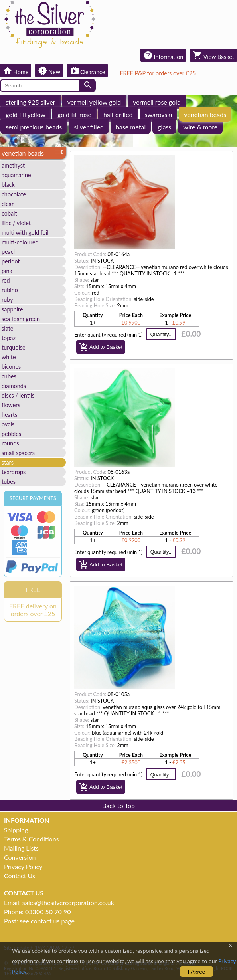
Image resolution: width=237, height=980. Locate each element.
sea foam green (21, 319)
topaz (9, 338)
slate (7, 328)
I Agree (197, 971)
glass (164, 127)
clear (8, 204)
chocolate (14, 194)
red (6, 280)
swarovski (159, 114)
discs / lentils (18, 395)
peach (9, 252)
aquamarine (16, 175)
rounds (10, 443)
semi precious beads (34, 127)
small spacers (18, 453)
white (9, 357)
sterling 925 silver (31, 102)
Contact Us (20, 876)
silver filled (89, 127)
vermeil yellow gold (94, 102)
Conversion (20, 857)
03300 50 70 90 (48, 912)
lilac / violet (16, 223)
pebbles (11, 434)
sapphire (12, 309)
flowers (11, 405)
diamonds (14, 386)
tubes (9, 482)
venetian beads (205, 114)
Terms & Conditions (32, 839)
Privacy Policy (23, 866)
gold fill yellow (26, 114)
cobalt (9, 213)
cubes (9, 376)
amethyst (13, 165)
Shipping (16, 830)
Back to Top (118, 805)
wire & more (200, 127)
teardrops (14, 472)
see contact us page (47, 921)
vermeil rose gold (157, 102)
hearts (9, 415)
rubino (10, 290)
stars (8, 462)
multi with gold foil (25, 233)
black (8, 185)
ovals (8, 424)
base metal (131, 127)
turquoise (14, 347)
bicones (11, 367)
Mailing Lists (21, 848)
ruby (7, 300)
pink (7, 271)
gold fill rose (74, 114)
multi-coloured (20, 242)
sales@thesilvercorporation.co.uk (68, 902)
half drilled (118, 114)
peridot (11, 261)
